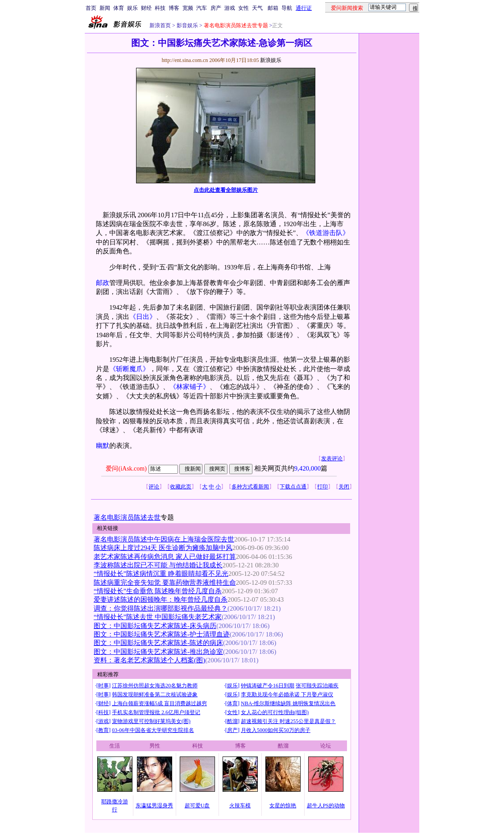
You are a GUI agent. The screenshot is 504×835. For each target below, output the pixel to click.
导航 (287, 8)
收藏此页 (181, 487)
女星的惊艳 (283, 806)
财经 (146, 8)
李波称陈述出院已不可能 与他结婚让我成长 (158, 565)
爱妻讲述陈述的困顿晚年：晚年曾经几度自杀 (161, 599)
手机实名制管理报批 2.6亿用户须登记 (156, 712)
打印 (322, 487)
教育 (103, 730)
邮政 (103, 283)
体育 (119, 8)
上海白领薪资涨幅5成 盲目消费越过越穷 (159, 703)
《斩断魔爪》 (129, 369)
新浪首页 (160, 25)
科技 (160, 8)
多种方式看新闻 (250, 487)
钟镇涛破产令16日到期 (268, 686)
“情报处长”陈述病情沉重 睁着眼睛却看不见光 (161, 574)
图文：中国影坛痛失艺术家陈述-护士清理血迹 (162, 634)
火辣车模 (240, 806)
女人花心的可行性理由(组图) (275, 712)
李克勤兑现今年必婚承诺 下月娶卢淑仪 (287, 694)
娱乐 (132, 8)
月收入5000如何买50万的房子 (276, 730)
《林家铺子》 (190, 387)
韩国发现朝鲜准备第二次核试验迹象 (155, 694)
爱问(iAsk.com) (126, 469)
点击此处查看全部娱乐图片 (226, 190)
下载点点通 (293, 487)
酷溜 (232, 721)
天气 (257, 8)
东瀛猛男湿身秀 (154, 806)
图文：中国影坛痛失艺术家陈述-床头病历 (155, 626)
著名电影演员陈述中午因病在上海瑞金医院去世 (164, 539)
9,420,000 (308, 468)
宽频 (188, 8)
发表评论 (332, 459)
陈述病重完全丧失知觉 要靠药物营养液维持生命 (165, 583)
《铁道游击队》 (326, 233)
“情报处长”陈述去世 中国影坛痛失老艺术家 (158, 617)
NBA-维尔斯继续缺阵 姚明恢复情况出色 (288, 703)
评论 (154, 487)
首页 (91, 8)
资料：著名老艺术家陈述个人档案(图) (149, 660)
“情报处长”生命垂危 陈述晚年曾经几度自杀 (158, 591)
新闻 (105, 8)
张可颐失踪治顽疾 (317, 686)
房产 (216, 8)
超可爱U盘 (197, 806)
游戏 (230, 8)
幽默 (103, 446)
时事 (103, 686)
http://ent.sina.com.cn (185, 60)
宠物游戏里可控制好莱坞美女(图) (151, 721)
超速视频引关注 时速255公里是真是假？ (288, 721)
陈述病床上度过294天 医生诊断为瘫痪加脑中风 (163, 548)
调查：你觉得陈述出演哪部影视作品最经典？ (161, 608)
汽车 (202, 8)
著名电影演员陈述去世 (127, 517)
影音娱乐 (187, 25)
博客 (174, 8)
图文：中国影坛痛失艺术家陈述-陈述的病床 (158, 643)
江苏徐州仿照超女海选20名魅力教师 (155, 686)
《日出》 (143, 317)
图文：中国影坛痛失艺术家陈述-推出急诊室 (158, 652)
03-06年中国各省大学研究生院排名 (153, 730)
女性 (244, 8)
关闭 (344, 487)
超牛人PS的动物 (326, 806)
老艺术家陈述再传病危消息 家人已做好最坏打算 (165, 557)
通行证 (304, 8)
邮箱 (273, 8)
